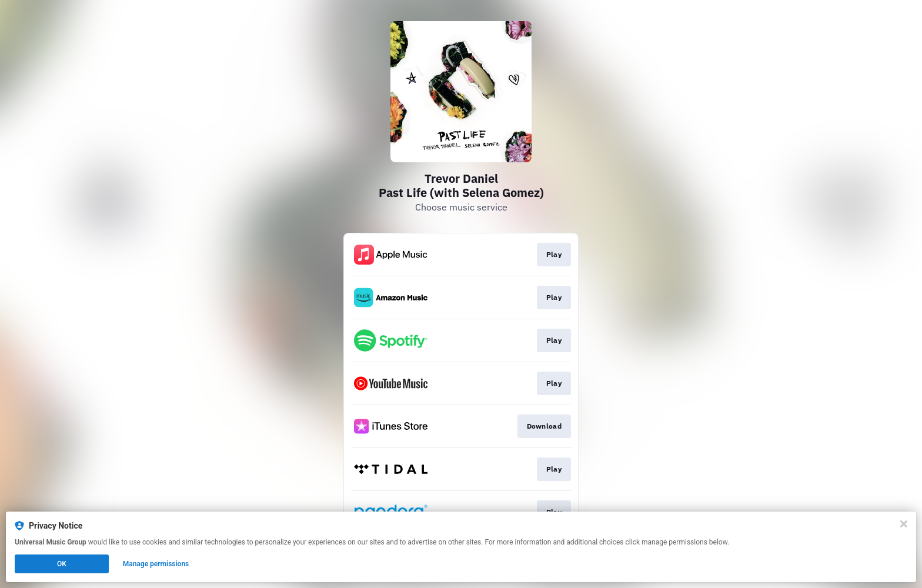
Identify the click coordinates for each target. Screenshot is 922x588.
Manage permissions (156, 564)
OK (62, 564)
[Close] (904, 524)
